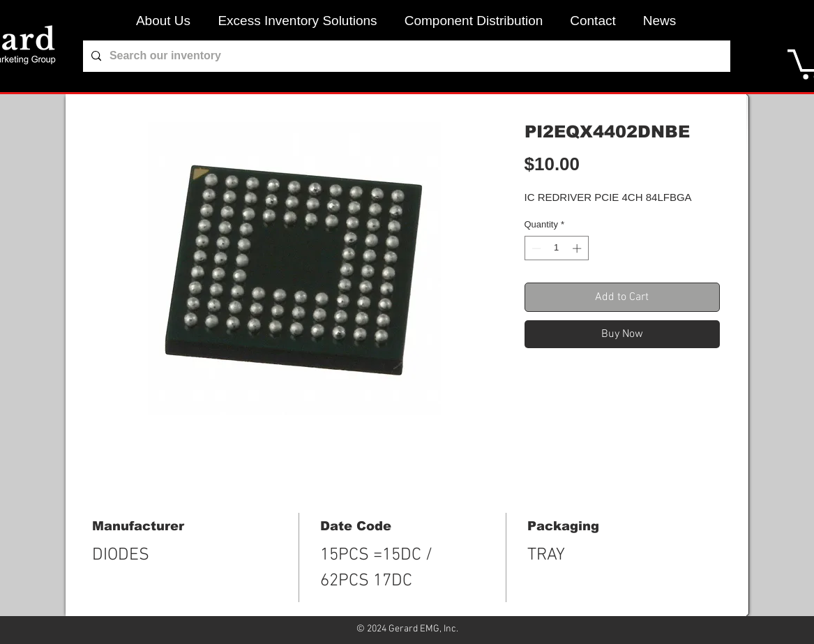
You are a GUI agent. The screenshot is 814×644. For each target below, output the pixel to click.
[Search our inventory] (405, 56)
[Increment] (578, 248)
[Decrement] (535, 248)
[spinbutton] (556, 248)
